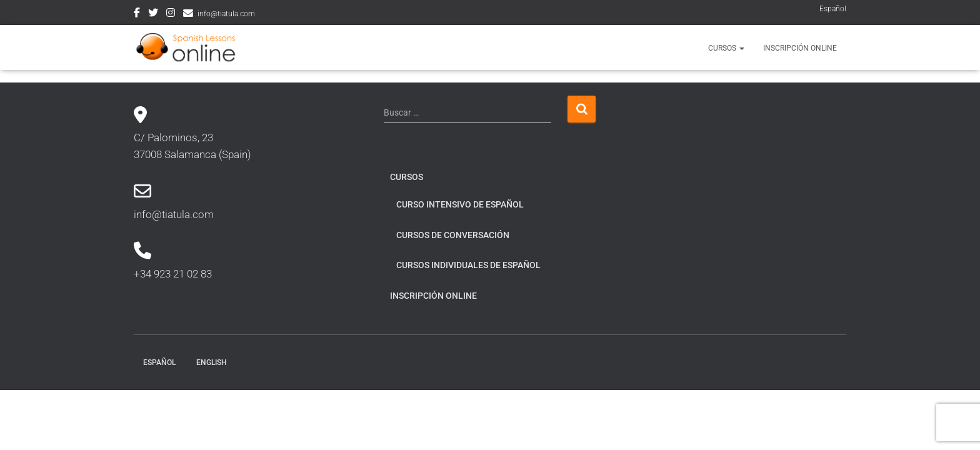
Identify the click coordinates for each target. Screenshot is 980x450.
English (212, 362)
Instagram (171, 14)
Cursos (726, 48)
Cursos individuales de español (468, 265)
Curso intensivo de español (460, 204)
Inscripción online (800, 48)
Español (833, 9)
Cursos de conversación (453, 235)
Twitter (153, 14)
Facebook (137, 14)
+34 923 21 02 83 (173, 274)
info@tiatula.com (226, 14)
